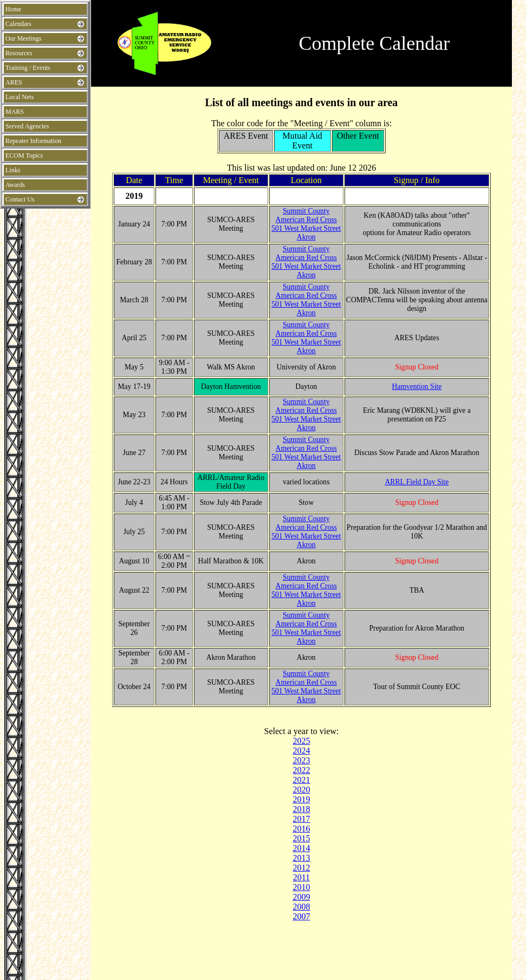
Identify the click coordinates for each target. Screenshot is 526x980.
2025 (301, 741)
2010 (301, 887)
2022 (301, 770)
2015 (301, 838)
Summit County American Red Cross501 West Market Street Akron (306, 224)
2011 (301, 877)
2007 (301, 916)
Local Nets (20, 97)
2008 (301, 907)
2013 (301, 858)
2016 (301, 829)
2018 (301, 809)
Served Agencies (27, 126)
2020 (301, 790)
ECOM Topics (24, 155)
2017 (301, 819)
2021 (301, 780)
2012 (301, 868)
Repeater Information (33, 141)
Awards (15, 185)
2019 (301, 799)
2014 (301, 848)
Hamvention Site (417, 387)
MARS (15, 112)
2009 (301, 897)
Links (13, 170)
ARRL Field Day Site (417, 482)
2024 (301, 751)
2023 (301, 760)
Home (13, 9)
